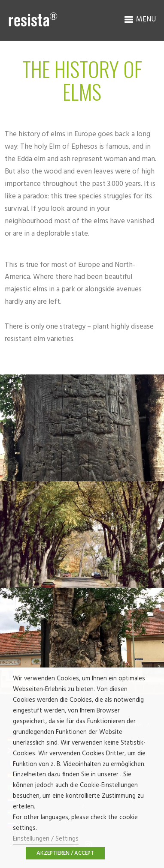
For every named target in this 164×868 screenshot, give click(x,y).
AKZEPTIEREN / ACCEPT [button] (65, 853)
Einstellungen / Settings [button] (46, 839)
